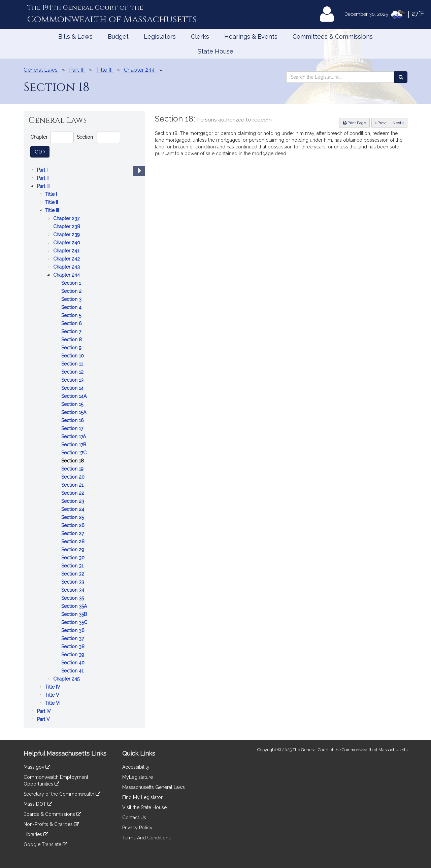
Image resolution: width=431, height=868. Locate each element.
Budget (118, 37)
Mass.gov (37, 767)
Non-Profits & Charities (51, 824)
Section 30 (74, 558)
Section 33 (73, 582)
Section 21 (73, 485)
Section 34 (73, 590)
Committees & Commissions (333, 37)
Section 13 (73, 380)
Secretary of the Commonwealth (62, 794)
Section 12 (73, 372)
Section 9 (72, 348)
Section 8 (72, 340)
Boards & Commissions (52, 814)
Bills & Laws (75, 37)
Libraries (36, 834)
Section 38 (74, 647)
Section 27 (73, 533)
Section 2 (72, 291)
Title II (52, 202)
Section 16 (73, 420)
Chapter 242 (67, 259)
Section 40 (74, 663)
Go (42, 151)
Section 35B (75, 614)
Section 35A (75, 606)
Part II (43, 178)
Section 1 (72, 283)
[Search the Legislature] (401, 77)
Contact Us (134, 818)
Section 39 (73, 655)
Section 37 (73, 638)
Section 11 (73, 364)
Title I (52, 194)
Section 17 (73, 428)
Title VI (53, 703)
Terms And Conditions (146, 838)
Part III (44, 186)
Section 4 (72, 307)
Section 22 (73, 493)
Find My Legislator (142, 797)
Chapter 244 (67, 275)
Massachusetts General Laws (154, 787)
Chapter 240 (67, 243)
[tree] (84, 445)
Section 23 (73, 501)
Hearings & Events (251, 37)
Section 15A (74, 412)
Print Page (354, 123)
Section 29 (73, 550)
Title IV (53, 687)
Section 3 (72, 299)
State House (215, 51)
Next (398, 123)
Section (85, 137)
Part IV (45, 711)
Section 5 (72, 315)
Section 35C (75, 622)
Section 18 (73, 461)
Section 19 (73, 469)
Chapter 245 (67, 679)
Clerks (200, 37)
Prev (382, 122)
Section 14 (73, 388)
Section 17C (75, 453)
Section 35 (73, 598)
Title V (53, 695)
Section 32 (73, 574)
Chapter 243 (67, 267)
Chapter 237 (67, 218)
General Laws (41, 70)
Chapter (39, 137)
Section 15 (73, 404)
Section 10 (73, 356)
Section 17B (74, 445)
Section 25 (73, 517)
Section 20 (74, 477)
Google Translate (45, 844)
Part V (44, 719)
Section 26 (74, 525)
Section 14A (75, 396)
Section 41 (73, 671)
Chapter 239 (67, 235)
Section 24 (73, 509)
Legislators (160, 37)
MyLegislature (138, 777)
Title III (53, 210)
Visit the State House (144, 807)
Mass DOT (38, 804)
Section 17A (74, 437)
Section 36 (74, 630)
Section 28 (74, 542)
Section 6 (72, 323)
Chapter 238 (67, 227)
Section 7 (72, 332)
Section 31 (73, 566)
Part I (43, 170)
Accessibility (136, 767)
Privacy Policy (137, 828)
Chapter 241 (67, 251)
